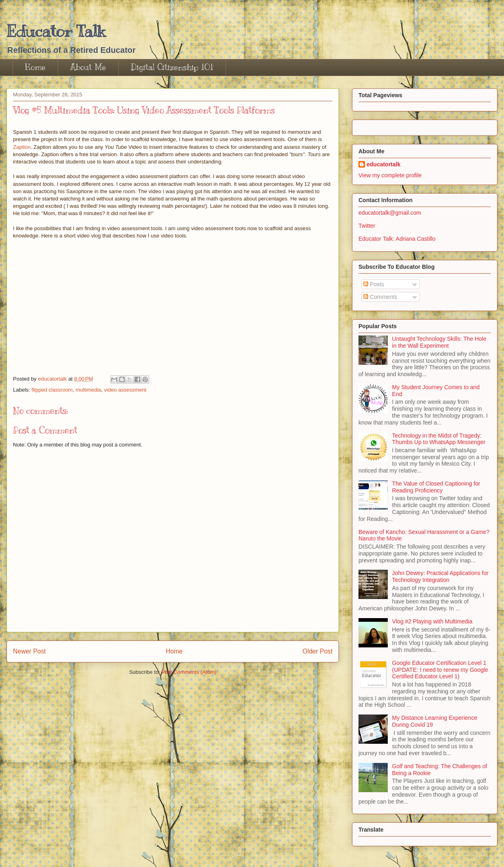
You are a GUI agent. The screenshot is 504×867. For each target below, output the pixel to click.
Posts (374, 284)
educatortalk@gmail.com (390, 213)
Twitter (367, 226)
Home (35, 67)
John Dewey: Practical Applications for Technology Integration (440, 576)
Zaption (22, 147)
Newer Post (29, 651)
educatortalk (383, 164)
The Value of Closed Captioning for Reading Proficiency (436, 487)
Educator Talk (56, 31)
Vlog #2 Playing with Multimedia (432, 621)
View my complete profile (390, 175)
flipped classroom (52, 390)
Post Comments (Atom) (189, 672)
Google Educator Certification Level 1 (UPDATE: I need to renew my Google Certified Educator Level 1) (440, 670)
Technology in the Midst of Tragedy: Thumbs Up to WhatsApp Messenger (439, 439)
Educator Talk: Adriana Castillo (397, 239)
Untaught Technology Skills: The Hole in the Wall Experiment (439, 342)
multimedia (88, 390)
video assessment (125, 390)
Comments (380, 297)
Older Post (317, 651)
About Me (88, 67)
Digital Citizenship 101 (172, 67)
